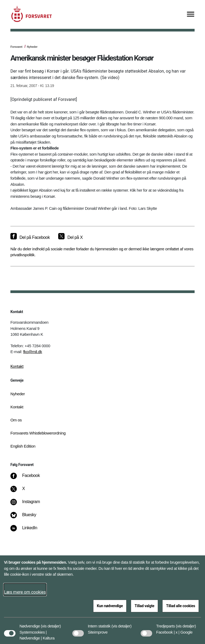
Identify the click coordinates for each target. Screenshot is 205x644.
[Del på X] (70, 238)
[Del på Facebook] (30, 238)
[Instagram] (29, 504)
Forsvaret (16, 47)
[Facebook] (29, 478)
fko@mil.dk (33, 352)
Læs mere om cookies (25, 592)
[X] (24, 491)
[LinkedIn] (28, 531)
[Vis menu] (191, 15)
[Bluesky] (27, 517)
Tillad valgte (144, 606)
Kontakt (17, 366)
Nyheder (32, 47)
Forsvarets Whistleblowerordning (38, 433)
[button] (51, 623)
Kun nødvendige (110, 606)
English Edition (23, 446)
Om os (16, 420)
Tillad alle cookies (181, 606)
